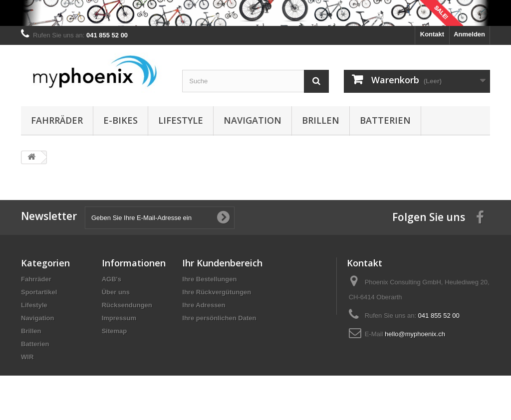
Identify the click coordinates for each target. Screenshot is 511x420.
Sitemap (115, 331)
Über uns (116, 292)
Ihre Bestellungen (209, 279)
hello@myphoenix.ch (415, 334)
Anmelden (469, 34)
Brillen (321, 120)
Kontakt (432, 34)
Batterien (385, 120)
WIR (27, 357)
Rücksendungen (127, 305)
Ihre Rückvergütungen (217, 292)
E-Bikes (121, 120)
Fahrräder (57, 120)
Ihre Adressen (204, 305)
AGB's (112, 279)
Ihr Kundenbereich (222, 263)
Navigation (253, 120)
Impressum (119, 318)
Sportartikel (39, 292)
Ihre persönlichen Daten (219, 318)
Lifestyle (181, 120)
